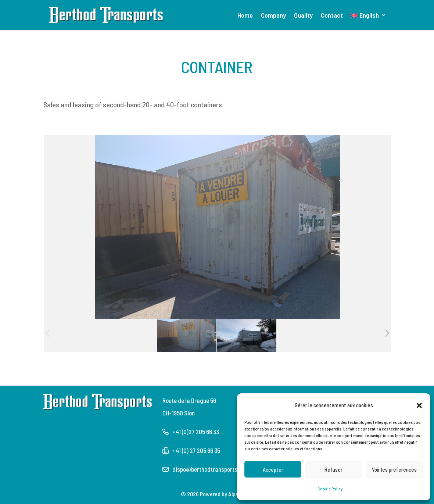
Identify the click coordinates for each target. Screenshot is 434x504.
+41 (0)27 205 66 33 (196, 432)
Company (273, 16)
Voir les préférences (394, 469)
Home (245, 16)
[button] (419, 405)
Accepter (273, 469)
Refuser (333, 469)
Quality (303, 16)
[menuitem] (369, 21)
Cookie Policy (330, 489)
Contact (332, 16)
